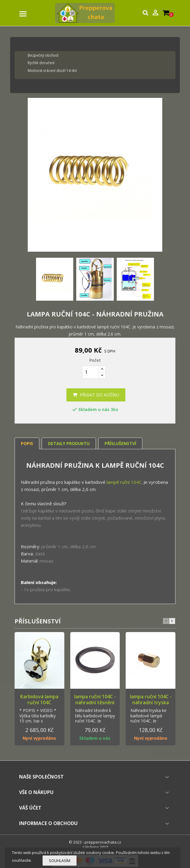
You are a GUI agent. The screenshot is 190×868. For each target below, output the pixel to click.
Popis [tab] (27, 443)
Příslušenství (120, 443)
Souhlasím (60, 861)
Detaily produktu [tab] (69, 443)
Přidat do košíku (96, 395)
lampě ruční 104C (124, 482)
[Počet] (91, 372)
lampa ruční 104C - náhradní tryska (151, 699)
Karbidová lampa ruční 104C (39, 699)
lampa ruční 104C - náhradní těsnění (95, 699)
